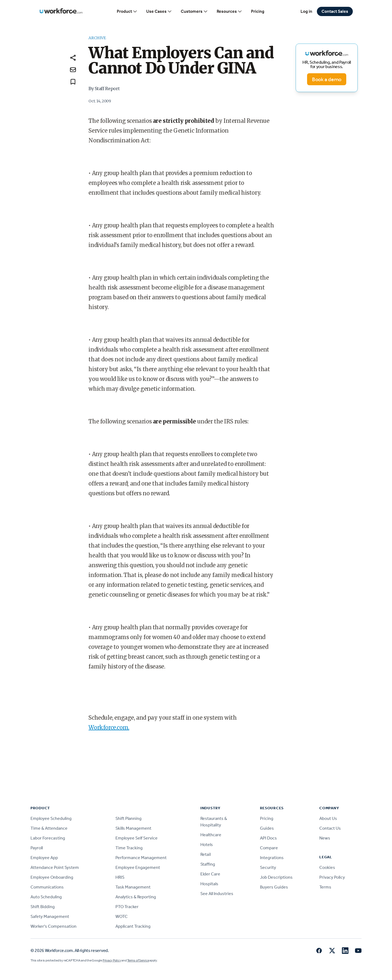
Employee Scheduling (51, 818)
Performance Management (141, 858)
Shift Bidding (43, 907)
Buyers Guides (274, 887)
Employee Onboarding (52, 877)
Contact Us (330, 828)
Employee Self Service (137, 838)
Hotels (207, 845)
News (325, 838)
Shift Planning (128, 818)
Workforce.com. (109, 727)
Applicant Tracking (133, 926)
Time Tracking (129, 848)
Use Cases (159, 11)
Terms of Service (138, 960)
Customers (194, 11)
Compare (269, 848)
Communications (47, 887)
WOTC (122, 916)
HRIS (120, 877)
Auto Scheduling (46, 897)
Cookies (327, 867)
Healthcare (211, 835)
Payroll (37, 848)
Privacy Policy (332, 877)
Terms (325, 887)
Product (127, 11)
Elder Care (210, 874)
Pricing (258, 11)
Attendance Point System (55, 867)
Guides (267, 828)
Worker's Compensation (53, 926)
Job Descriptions (276, 877)
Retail (206, 854)
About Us (328, 818)
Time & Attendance (49, 828)
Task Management (133, 887)
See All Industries (217, 894)
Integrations (272, 858)
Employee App (44, 858)
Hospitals (209, 884)
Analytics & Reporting (136, 897)
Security (268, 867)
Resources (229, 11)
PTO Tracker (127, 907)
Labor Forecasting (48, 838)
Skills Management (133, 828)
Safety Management (50, 916)
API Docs (268, 838)
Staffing (208, 864)
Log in (306, 11)
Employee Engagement (138, 867)
